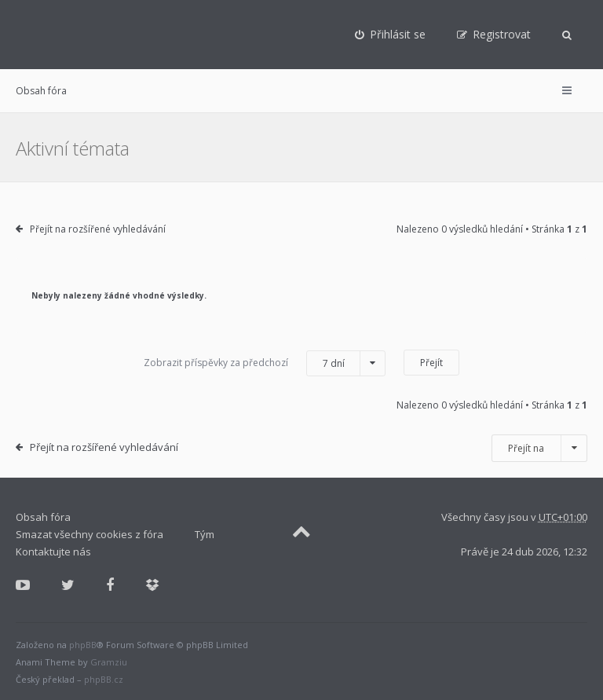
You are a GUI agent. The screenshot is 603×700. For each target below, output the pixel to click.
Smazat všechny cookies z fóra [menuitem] (90, 534)
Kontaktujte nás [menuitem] (53, 552)
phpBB (83, 645)
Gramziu (109, 662)
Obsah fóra (41, 91)
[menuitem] (390, 35)
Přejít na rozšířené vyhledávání (98, 229)
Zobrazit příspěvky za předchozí (265, 363)
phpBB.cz (104, 679)
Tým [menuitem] (205, 534)
